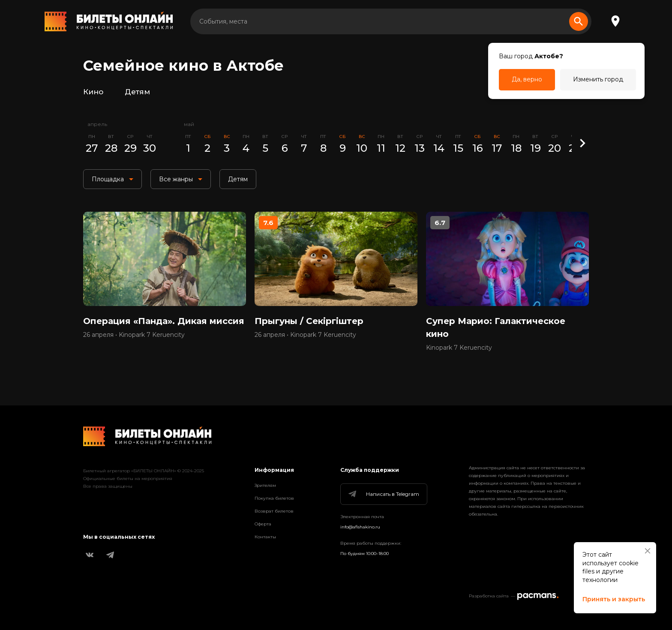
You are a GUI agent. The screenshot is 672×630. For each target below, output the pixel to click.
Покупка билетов (274, 498)
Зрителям (265, 485)
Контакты (265, 537)
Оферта (263, 524)
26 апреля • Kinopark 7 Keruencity (134, 335)
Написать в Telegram (383, 494)
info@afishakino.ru (360, 527)
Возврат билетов (274, 511)
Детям (137, 92)
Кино (93, 92)
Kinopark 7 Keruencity (459, 348)
